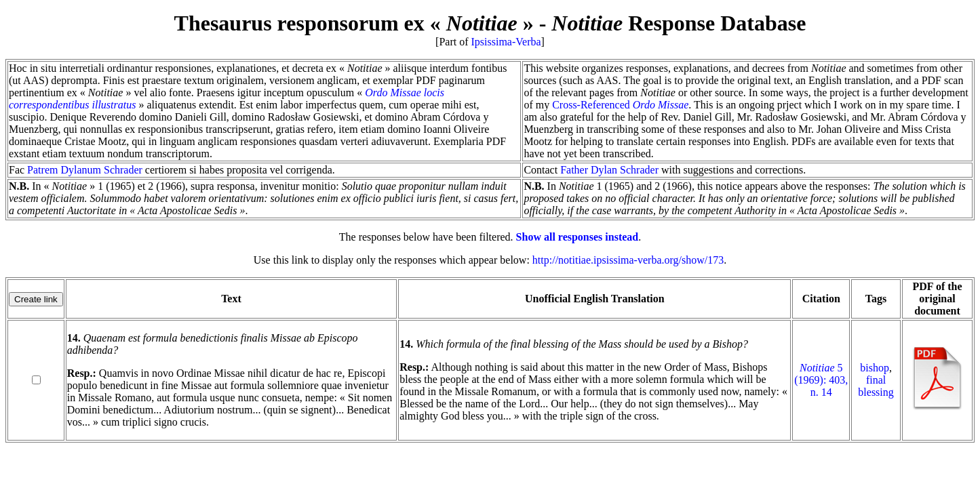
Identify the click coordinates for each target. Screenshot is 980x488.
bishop (875, 368)
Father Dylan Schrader (609, 170)
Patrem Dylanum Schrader (85, 170)
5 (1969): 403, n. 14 (821, 380)
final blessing (876, 386)
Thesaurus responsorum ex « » (354, 23)
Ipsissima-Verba (506, 42)
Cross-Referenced (620, 105)
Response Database (679, 23)
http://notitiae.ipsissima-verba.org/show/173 (628, 260)
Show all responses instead (577, 237)
